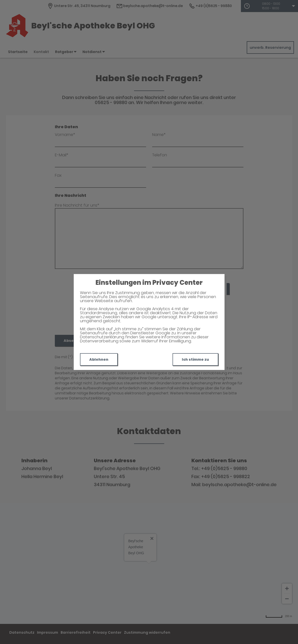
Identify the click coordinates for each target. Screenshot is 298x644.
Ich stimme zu (195, 359)
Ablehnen (99, 359)
